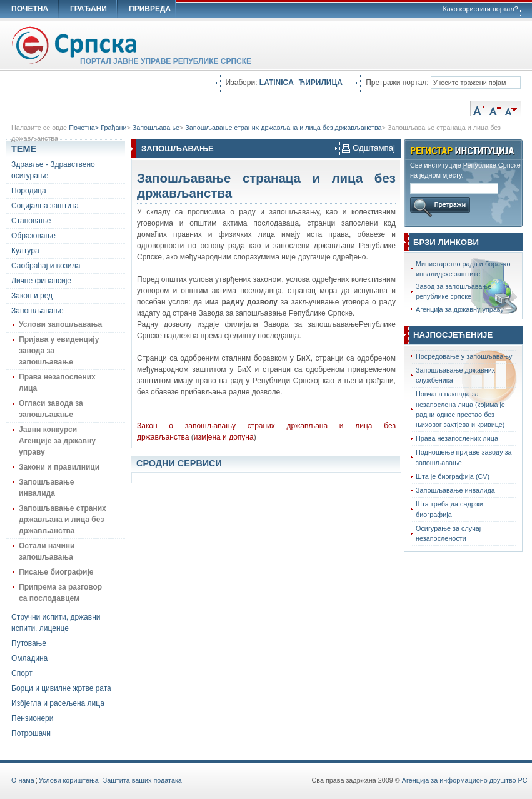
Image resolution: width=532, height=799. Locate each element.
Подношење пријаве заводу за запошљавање (464, 457)
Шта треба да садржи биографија (449, 509)
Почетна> (85, 128)
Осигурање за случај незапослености (448, 533)
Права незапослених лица (457, 438)
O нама (23, 780)
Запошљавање (156, 128)
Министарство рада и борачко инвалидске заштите (463, 269)
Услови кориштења (69, 780)
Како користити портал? (481, 9)
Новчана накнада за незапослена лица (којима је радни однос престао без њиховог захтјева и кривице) (460, 409)
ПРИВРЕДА (150, 9)
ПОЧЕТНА (30, 9)
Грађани (113, 128)
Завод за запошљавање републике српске (454, 291)
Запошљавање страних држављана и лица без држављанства (283, 128)
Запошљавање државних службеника (455, 375)
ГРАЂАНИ (88, 9)
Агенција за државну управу (460, 309)
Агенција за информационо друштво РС (465, 780)
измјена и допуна (224, 437)
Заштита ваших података (143, 780)
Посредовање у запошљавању (464, 356)
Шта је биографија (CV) (453, 476)
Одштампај (369, 148)
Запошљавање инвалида (455, 490)
